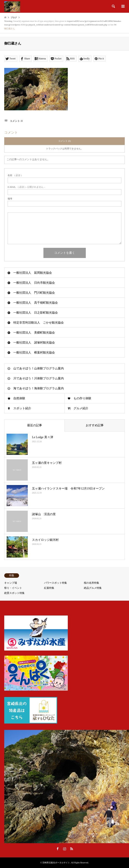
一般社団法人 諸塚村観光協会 (34, 343)
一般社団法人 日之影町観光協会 (36, 313)
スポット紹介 (22, 408)
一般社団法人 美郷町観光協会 (34, 333)
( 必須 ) (15, 175)
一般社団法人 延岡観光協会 (33, 273)
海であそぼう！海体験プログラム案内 (39, 388)
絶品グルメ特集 (93, 588)
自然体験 (19, 398)
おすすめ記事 (95, 425)
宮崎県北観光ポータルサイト (56, 863)
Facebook (58, 849)
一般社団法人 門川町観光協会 (34, 293)
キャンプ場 (11, 583)
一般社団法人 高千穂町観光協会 (36, 303)
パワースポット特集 (55, 583)
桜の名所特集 (92, 583)
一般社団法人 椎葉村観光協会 (34, 353)
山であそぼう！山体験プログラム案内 (39, 368)
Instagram (65, 849)
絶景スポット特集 (14, 593)
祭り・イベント (13, 588)
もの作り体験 (82, 398)
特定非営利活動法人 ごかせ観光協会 (39, 323)
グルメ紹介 (81, 408)
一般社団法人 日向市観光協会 (34, 283)
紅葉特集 (49, 588)
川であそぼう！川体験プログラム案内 (39, 378)
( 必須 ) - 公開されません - (26, 187)
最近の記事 (35, 425)
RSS (72, 849)
